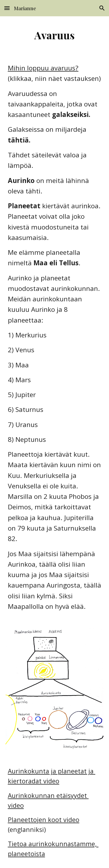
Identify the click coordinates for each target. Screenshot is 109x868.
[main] (55, 35)
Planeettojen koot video (44, 820)
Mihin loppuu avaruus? (43, 68)
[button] (7, 8)
